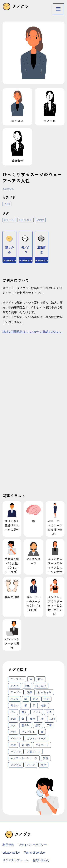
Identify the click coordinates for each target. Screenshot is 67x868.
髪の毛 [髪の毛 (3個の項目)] (26, 725)
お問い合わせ (41, 860)
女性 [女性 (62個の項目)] (43, 765)
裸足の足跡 (12, 588)
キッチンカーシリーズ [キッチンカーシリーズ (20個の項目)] (24, 758)
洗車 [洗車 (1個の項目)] (30, 692)
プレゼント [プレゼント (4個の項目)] (28, 732)
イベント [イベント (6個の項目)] (16, 738)
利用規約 (8, 845)
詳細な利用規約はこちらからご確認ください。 (33, 332)
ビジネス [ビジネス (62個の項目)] (16, 765)
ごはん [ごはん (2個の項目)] (37, 712)
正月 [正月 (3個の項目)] (13, 725)
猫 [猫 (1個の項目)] (26, 699)
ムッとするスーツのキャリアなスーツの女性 (55, 557)
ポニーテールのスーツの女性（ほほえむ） (33, 595)
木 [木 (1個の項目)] (31, 679)
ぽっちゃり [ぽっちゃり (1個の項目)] (45, 692)
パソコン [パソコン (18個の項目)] (16, 752)
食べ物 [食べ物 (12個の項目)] (26, 745)
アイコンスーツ (33, 553)
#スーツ (9, 220)
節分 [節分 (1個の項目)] (35, 699)
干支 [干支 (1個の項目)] (46, 699)
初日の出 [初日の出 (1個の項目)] (41, 686)
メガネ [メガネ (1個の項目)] (15, 686)
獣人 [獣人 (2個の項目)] (24, 712)
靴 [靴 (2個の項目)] (23, 719)
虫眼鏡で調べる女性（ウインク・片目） (12, 557)
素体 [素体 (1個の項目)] (27, 686)
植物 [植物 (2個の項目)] (44, 705)
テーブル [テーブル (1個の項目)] (16, 692)
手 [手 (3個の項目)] (42, 719)
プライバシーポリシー (33, 845)
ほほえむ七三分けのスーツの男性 (12, 517)
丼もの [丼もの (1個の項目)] (15, 705)
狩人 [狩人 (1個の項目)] (41, 679)
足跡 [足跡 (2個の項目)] (13, 719)
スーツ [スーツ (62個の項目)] (31, 765)
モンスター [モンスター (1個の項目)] (17, 679)
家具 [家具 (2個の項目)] (49, 712)
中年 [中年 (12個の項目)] (13, 745)
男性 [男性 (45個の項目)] (46, 758)
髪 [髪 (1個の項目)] (26, 705)
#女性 (40, 220)
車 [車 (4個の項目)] (42, 732)
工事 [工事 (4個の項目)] (49, 725)
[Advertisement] (33, 378)
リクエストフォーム (15, 860)
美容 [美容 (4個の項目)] (13, 732)
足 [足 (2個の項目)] (34, 705)
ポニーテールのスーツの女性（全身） (55, 519)
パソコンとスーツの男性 (12, 635)
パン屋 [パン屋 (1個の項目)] (15, 699)
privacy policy (11, 853)
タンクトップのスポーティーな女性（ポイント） (55, 597)
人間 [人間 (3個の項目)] (52, 719)
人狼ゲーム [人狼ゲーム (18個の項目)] (34, 752)
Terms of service (34, 853)
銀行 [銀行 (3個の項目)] (38, 725)
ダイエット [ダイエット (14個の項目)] (42, 745)
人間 (7, 204)
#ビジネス (25, 220)
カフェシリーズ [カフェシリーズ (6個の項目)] (36, 738)
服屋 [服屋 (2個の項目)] (33, 719)
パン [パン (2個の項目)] (13, 712)
